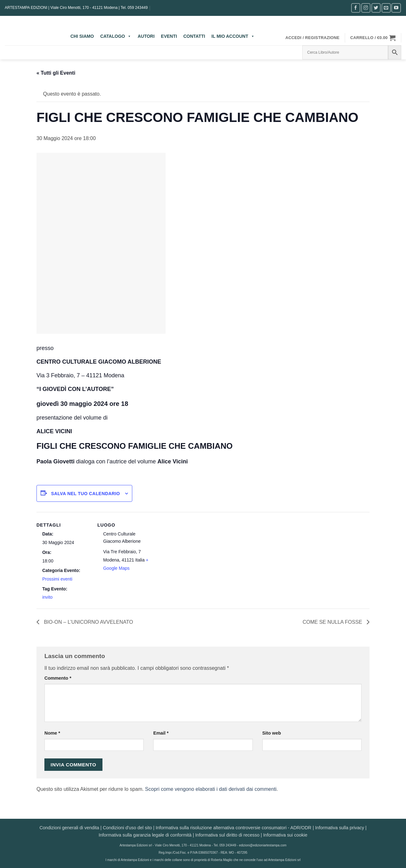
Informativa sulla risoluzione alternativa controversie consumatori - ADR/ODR (234, 828)
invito (47, 597)
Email (161, 733)
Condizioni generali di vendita (69, 828)
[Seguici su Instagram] (366, 8)
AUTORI (146, 36)
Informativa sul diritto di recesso (227, 835)
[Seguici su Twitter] (376, 8)
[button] (313, 38)
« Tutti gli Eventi (56, 73)
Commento (58, 678)
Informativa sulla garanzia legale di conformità (145, 835)
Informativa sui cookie (285, 835)
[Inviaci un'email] (386, 8)
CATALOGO (116, 36)
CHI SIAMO (82, 36)
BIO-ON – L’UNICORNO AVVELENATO (88, 622)
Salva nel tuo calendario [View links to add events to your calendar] (85, 494)
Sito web (272, 733)
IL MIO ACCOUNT (233, 36)
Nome (52, 733)
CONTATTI (194, 36)
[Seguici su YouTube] (396, 8)
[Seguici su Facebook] (356, 8)
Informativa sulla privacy (339, 828)
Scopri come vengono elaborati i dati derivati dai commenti (211, 789)
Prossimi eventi (57, 579)
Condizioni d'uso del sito (127, 828)
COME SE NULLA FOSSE (333, 622)
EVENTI (169, 36)
